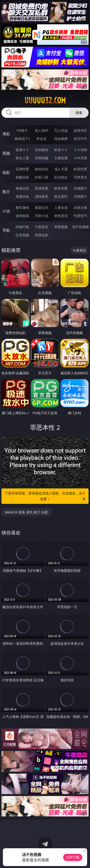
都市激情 (22, 207)
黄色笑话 (61, 216)
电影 (6, 172)
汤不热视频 (80, 227)
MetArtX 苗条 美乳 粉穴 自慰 (26, 512)
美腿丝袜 (22, 196)
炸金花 (42, 139)
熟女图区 (61, 196)
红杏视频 (22, 235)
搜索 (79, 113)
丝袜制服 (42, 158)
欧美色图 (61, 188)
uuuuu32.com (45, 100)
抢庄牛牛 (80, 139)
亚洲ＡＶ (22, 150)
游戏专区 (80, 130)
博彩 (6, 134)
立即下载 (73, 857)
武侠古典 (80, 207)
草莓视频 (61, 227)
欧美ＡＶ (61, 150)
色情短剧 (42, 235)
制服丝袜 (22, 177)
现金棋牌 (61, 139)
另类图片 (80, 196)
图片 (6, 192)
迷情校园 (22, 216)
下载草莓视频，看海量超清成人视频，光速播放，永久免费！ (46, 496)
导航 (6, 230)
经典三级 (42, 177)
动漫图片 (80, 188)
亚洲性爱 (22, 169)
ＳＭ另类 (80, 158)
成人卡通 (61, 169)
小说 (6, 211)
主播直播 (61, 158)
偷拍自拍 (42, 169)
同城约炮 (22, 227)
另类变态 (80, 177)
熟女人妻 (22, 158)
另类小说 (42, 216)
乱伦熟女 (61, 177)
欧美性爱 (80, 169)
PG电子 (22, 130)
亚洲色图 (42, 188)
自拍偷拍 (42, 150)
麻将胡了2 (22, 139)
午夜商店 (42, 227)
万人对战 (61, 130)
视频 (6, 153)
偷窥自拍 (22, 188)
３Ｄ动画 (80, 150)
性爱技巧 (80, 216)
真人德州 (42, 130)
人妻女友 (61, 207)
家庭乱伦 (42, 207)
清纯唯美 (42, 196)
